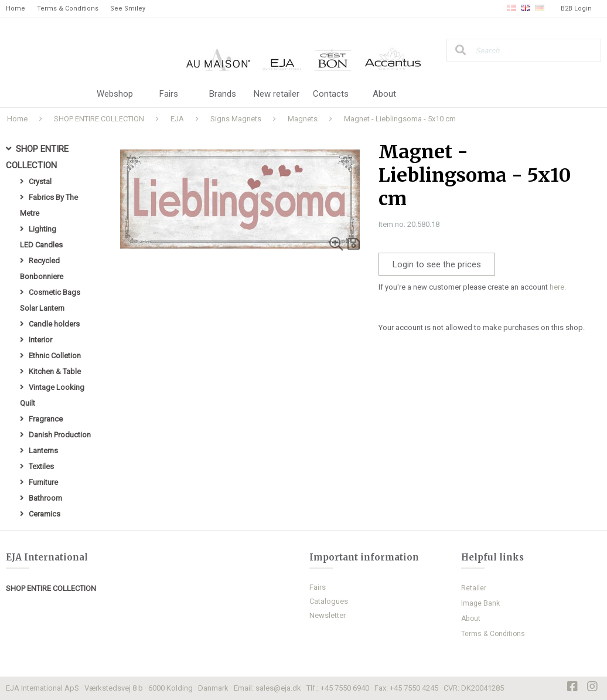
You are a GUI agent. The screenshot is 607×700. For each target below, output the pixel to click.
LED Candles (41, 245)
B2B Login (576, 9)
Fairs (169, 94)
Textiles (41, 466)
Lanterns (43, 451)
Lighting (42, 229)
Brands (223, 94)
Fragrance (46, 419)
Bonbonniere (42, 276)
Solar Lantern (42, 308)
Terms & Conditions (68, 9)
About (384, 94)
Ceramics (45, 514)
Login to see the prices (437, 264)
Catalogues (329, 601)
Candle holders (54, 324)
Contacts (331, 94)
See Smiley (128, 9)
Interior (40, 340)
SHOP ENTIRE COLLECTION (99, 119)
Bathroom (45, 498)
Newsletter (328, 615)
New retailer (277, 94)
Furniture (43, 482)
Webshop (115, 94)
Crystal (40, 181)
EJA (177, 119)
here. (558, 287)
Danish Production (60, 435)
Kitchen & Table (55, 371)
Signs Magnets (236, 119)
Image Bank (480, 603)
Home (16, 9)
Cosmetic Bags (54, 292)
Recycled (44, 261)
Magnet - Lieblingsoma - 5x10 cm (400, 119)
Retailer (474, 588)
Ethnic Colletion (55, 356)
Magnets (303, 119)
